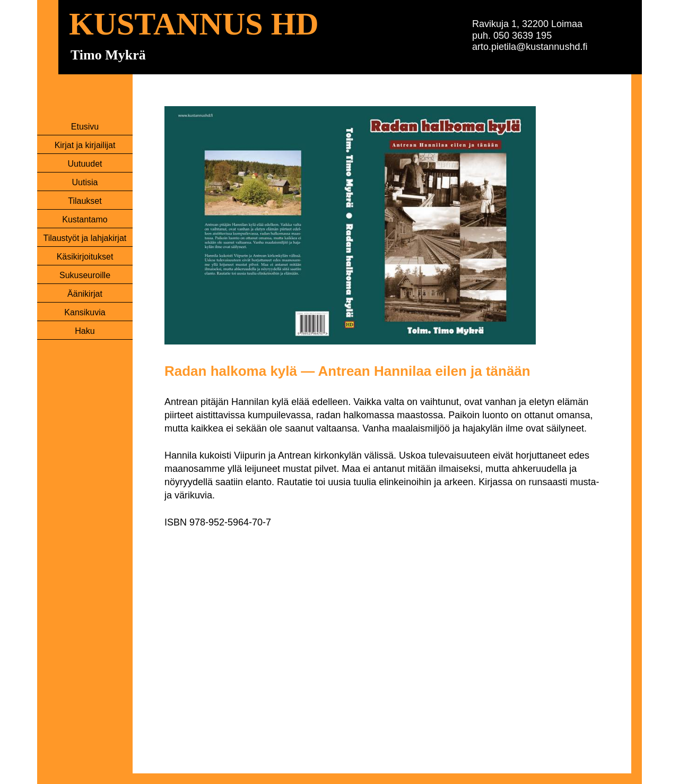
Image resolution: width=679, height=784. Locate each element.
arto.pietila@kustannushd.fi (530, 47)
